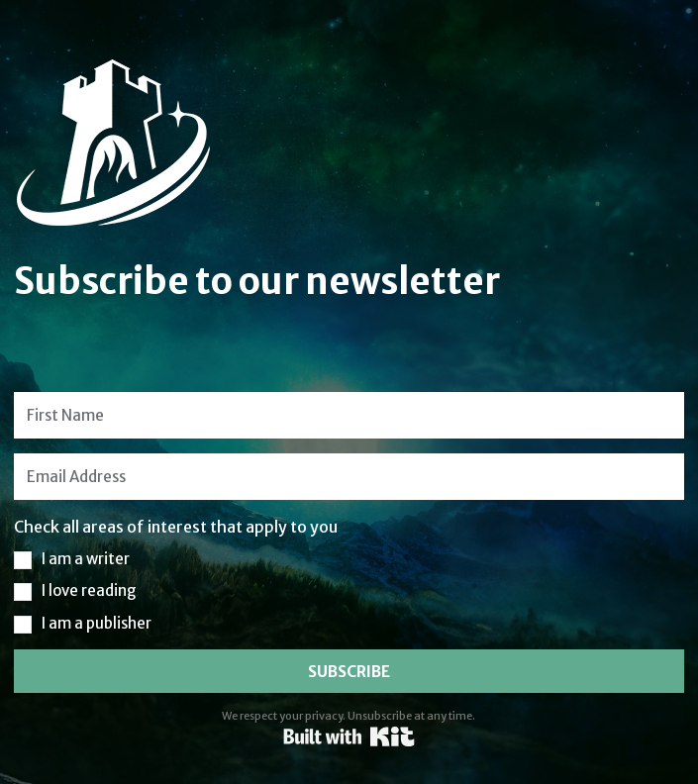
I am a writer (86, 559)
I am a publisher (97, 623)
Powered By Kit (349, 736)
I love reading (89, 590)
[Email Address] (349, 477)
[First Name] (349, 415)
